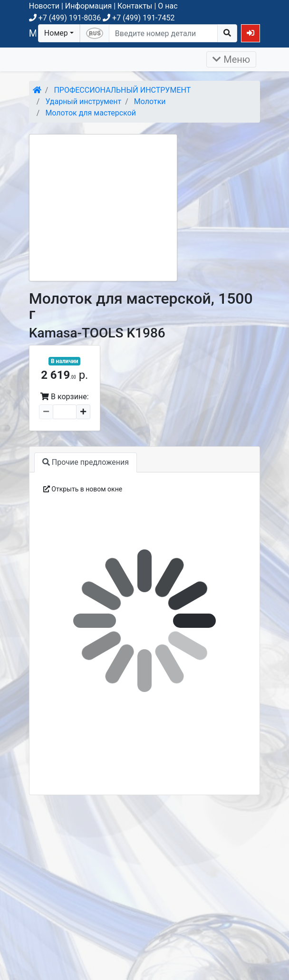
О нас (168, 6)
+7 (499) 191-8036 (65, 18)
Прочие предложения (86, 462)
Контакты (135, 6)
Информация (88, 6)
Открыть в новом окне (83, 489)
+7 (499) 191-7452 (139, 18)
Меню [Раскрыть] (231, 59)
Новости (44, 6)
